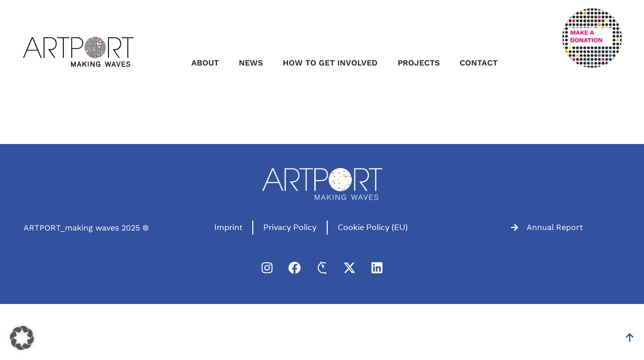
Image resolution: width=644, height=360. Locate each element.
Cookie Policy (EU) (373, 227)
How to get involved (330, 63)
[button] (22, 338)
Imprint (228, 227)
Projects (419, 63)
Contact (479, 63)
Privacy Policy (290, 227)
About (205, 63)
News (251, 63)
